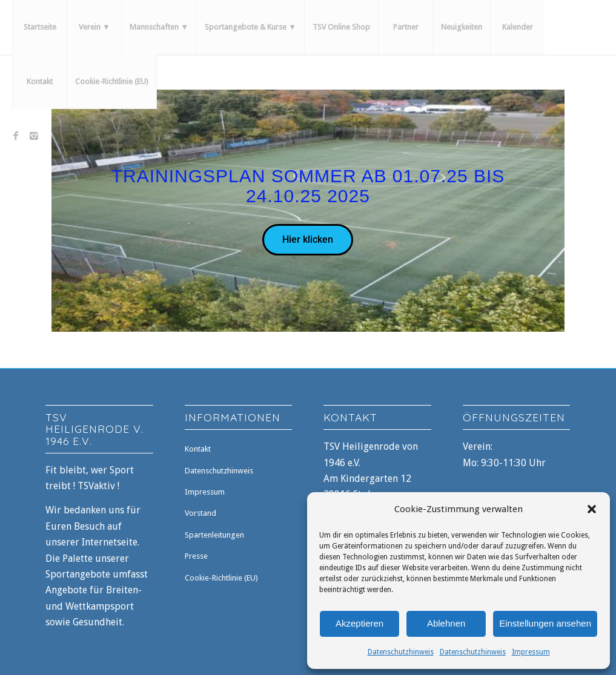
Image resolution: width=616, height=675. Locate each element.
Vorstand (200, 513)
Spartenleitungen (214, 535)
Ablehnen (446, 623)
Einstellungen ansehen (545, 623)
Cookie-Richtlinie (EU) (221, 578)
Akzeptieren (359, 623)
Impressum (531, 652)
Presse (196, 556)
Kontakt (198, 449)
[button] (592, 509)
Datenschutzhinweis (401, 652)
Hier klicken (308, 239)
